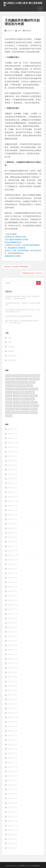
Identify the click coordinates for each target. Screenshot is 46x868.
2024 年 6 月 (12, 524)
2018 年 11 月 (13, 825)
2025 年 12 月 (13, 443)
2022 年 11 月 (13, 609)
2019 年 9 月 (12, 780)
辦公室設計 (12, 360)
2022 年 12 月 (13, 605)
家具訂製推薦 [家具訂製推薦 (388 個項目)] (33, 389)
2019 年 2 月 (12, 812)
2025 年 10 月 (13, 452)
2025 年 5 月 (12, 474)
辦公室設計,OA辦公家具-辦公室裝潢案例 (23, 4)
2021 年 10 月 (13, 668)
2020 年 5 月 (12, 744)
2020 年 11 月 (13, 717)
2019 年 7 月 (12, 789)
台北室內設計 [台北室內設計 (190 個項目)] (23, 382)
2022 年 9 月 (12, 618)
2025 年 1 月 (12, 492)
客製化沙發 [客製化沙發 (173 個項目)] (9, 386)
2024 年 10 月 (13, 506)
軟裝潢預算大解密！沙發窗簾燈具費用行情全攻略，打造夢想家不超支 (22, 322)
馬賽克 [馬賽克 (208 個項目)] (8, 412)
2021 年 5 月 (12, 690)
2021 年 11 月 (13, 663)
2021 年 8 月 (12, 677)
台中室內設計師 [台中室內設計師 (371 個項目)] (34, 379)
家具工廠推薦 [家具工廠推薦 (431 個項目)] (10, 389)
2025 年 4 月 (12, 479)
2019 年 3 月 (12, 807)
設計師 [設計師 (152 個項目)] (36, 406)
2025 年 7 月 (12, 465)
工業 (10, 338)
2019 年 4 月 (12, 803)
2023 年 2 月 (12, 596)
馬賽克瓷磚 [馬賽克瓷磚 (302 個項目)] (24, 412)
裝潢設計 (28, 31)
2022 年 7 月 (12, 627)
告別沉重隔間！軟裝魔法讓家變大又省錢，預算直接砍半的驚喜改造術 (23, 311)
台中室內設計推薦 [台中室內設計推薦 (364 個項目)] (11, 382)
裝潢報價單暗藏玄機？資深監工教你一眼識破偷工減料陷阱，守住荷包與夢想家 (23, 297)
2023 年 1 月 (12, 600)
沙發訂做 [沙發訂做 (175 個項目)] (9, 406)
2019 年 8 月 (12, 785)
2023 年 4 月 (12, 587)
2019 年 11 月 (13, 771)
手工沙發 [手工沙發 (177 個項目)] (9, 396)
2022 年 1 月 (12, 654)
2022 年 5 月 (12, 636)
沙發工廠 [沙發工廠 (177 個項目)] (16, 402)
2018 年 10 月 (13, 830)
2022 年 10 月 (13, 614)
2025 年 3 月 (12, 483)
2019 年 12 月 (13, 767)
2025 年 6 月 (12, 470)
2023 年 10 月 (13, 560)
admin (19, 31)
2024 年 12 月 (13, 497)
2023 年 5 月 (12, 582)
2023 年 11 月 (13, 555)
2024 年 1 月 (12, 546)
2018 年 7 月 (12, 843)
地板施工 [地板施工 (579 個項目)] (32, 382)
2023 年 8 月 (12, 569)
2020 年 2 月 (12, 758)
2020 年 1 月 (12, 762)
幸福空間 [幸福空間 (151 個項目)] (16, 392)
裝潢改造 (11, 347)
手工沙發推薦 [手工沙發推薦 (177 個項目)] (18, 396)
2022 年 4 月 (12, 641)
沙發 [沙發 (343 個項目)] (33, 399)
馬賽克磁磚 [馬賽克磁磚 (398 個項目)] (33, 412)
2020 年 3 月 (12, 753)
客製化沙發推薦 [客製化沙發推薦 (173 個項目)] (20, 386)
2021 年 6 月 (12, 686)
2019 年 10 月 (13, 776)
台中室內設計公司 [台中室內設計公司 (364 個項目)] (22, 379)
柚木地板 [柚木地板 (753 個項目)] (16, 399)
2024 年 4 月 (12, 533)
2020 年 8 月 (12, 731)
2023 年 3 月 (12, 591)
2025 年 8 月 (12, 461)
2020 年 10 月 (13, 722)
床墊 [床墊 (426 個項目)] (22, 392)
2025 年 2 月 (12, 488)
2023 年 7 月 (12, 573)
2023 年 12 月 (13, 551)
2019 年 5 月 (12, 798)
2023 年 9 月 (12, 564)
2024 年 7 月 (12, 519)
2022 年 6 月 (12, 632)
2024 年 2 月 (12, 542)
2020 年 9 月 (12, 726)
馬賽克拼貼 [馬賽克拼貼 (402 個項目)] (16, 412)
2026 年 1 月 (12, 438)
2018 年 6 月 (12, 848)
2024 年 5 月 (12, 528)
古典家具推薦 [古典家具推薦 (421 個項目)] (18, 376)
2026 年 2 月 (12, 434)
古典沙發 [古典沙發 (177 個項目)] (27, 376)
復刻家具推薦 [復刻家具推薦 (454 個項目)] (30, 392)
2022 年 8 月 (12, 623)
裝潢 (10, 342)
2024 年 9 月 (12, 510)
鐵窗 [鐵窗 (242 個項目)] (18, 409)
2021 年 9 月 (12, 672)
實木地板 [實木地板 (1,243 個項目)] (9, 392)
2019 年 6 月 (12, 794)
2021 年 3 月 (12, 699)
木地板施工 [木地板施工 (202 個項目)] (33, 396)
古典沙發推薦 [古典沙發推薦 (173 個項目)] (35, 376)
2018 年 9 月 (12, 834)
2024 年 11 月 (13, 501)
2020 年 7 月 (12, 735)
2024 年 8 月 (12, 515)
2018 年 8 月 (12, 839)
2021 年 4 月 (12, 695)
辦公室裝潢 (12, 356)
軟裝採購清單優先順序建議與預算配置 (19, 316)
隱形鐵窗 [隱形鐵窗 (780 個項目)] (34, 409)
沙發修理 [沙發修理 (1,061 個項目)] (9, 402)
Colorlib (22, 866)
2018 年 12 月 (13, 821)
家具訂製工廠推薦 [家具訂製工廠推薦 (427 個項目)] (22, 389)
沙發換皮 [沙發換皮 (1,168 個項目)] (34, 402)
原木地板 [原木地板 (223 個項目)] (9, 376)
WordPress (36, 866)
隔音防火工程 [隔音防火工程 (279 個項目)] (25, 409)
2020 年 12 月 (13, 713)
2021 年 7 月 (12, 681)
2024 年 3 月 (12, 537)
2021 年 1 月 (12, 708)
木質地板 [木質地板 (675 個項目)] (9, 399)
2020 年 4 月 (12, 749)
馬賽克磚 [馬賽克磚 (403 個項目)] (9, 416)
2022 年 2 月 (12, 650)
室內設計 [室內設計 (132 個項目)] (29, 386)
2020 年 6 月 (12, 740)
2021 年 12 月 (13, 659)
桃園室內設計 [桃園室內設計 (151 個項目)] (25, 399)
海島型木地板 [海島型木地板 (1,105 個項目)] (28, 406)
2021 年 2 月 (12, 704)
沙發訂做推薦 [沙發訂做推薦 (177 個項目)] (18, 406)
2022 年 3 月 (12, 645)
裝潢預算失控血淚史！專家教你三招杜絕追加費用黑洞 (23, 304)
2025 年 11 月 (13, 447)
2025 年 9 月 (12, 456)
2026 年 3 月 (12, 429)
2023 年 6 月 (12, 578)
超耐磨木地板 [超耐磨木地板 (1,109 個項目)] (10, 409)
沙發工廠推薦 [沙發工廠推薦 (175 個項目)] (25, 402)
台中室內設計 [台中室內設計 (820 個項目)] (10, 379)
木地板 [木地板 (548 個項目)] (26, 396)
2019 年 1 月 (12, 816)
